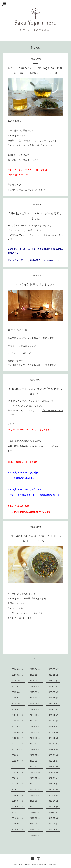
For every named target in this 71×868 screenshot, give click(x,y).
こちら (20, 608)
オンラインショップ (17, 170)
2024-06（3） (36, 709)
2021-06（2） (18, 778)
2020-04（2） (54, 801)
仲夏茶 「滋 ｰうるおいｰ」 (40, 145)
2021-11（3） (36, 767)
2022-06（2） (18, 755)
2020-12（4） (18, 790)
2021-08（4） (36, 772)
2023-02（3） (36, 738)
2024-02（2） (36, 715)
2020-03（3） (18, 807)
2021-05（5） (36, 778)
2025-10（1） (18, 681)
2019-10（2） (54, 812)
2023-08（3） (36, 726)
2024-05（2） (54, 709)
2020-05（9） (36, 801)
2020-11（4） (36, 790)
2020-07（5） (54, 795)
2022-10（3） (54, 744)
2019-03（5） (18, 830)
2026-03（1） (54, 669)
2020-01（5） (54, 807)
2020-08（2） (36, 795)
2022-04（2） (54, 755)
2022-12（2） (18, 744)
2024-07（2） (18, 709)
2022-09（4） (18, 749)
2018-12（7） (36, 835)
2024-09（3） (36, 704)
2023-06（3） (18, 732)
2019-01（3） (54, 830)
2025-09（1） (36, 681)
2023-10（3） (54, 721)
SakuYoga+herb (28, 865)
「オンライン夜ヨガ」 (22, 353)
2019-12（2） (18, 812)
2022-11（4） (36, 744)
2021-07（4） (54, 772)
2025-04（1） (18, 692)
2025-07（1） (18, 686)
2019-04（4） (54, 824)
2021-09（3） (18, 772)
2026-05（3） (18, 669)
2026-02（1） (18, 675)
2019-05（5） (36, 824)
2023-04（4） (54, 732)
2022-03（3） (18, 761)
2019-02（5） (36, 830)
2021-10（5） (54, 767)
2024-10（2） (18, 704)
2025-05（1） (54, 686)
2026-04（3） (36, 669)
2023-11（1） (36, 721)
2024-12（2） (36, 698)
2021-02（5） (36, 784)
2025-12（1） (36, 675)
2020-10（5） (54, 790)
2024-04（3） (18, 715)
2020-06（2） (18, 801)
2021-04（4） (54, 778)
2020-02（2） (36, 807)
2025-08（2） (54, 681)
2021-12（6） (18, 767)
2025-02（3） (54, 692)
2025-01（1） (18, 698)
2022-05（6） (36, 755)
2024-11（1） (54, 698)
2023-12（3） (18, 721)
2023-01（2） (54, 738)
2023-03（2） (18, 738)
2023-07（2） (54, 726)
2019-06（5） (18, 824)
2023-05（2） (36, 732)
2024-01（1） (54, 715)
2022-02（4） (36, 761)
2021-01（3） (54, 784)
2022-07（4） (54, 749)
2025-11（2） (54, 675)
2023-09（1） (18, 726)
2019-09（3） (18, 818)
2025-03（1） (36, 692)
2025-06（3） (36, 686)
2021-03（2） (18, 784)
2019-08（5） (36, 818)
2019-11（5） (36, 812)
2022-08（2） (36, 749)
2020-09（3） (18, 795)
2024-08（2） (54, 704)
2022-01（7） (54, 761)
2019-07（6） (54, 818)
